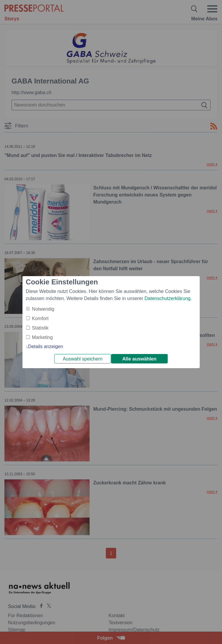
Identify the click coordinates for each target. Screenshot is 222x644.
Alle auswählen (140, 359)
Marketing (42, 337)
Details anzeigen (46, 346)
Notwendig (43, 309)
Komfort (40, 318)
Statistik (40, 328)
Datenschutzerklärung (168, 298)
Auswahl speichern (82, 359)
